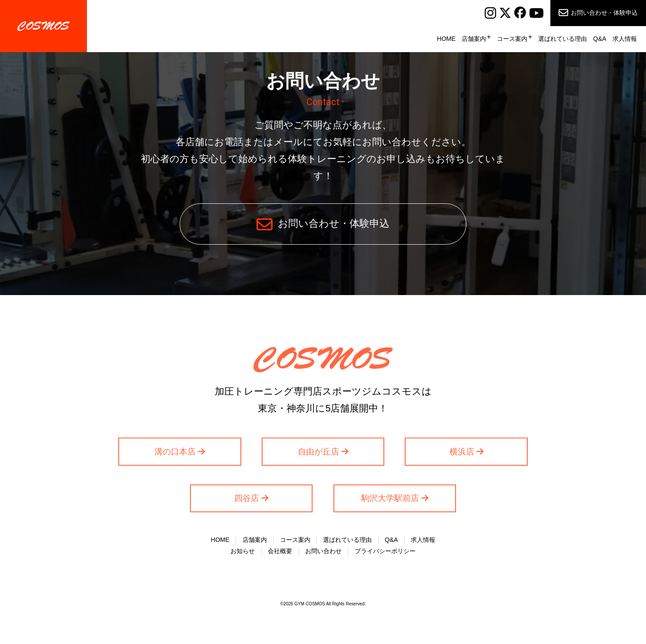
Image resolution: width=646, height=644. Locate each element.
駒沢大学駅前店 (390, 500)
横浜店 (462, 453)
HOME (446, 39)
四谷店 (247, 500)
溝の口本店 (175, 453)
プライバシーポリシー (385, 551)
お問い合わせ (323, 551)
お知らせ (243, 551)
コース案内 (512, 39)
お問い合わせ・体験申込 (604, 13)
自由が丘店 (318, 453)
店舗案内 (474, 39)
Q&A (599, 39)
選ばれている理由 (563, 39)
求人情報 (625, 39)
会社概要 (280, 551)
